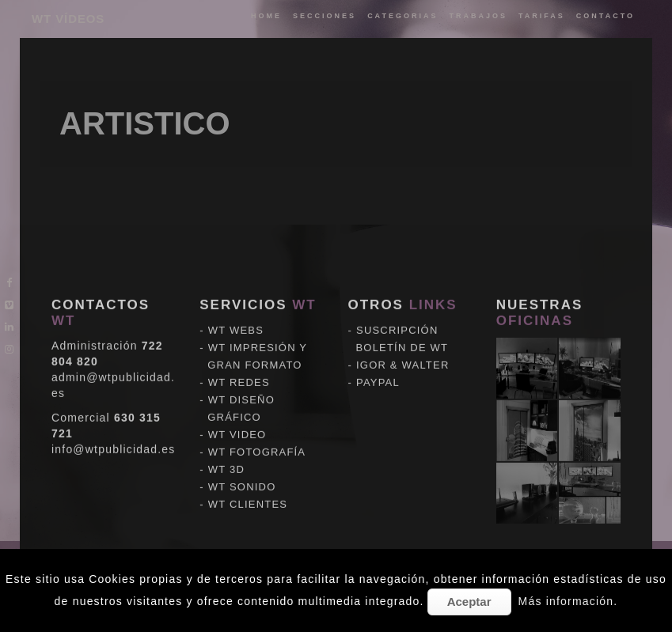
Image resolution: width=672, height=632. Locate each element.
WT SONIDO (242, 464)
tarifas (542, 16)
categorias (402, 16)
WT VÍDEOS (68, 19)
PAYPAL (378, 360)
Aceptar (469, 602)
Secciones (325, 16)
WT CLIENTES (248, 481)
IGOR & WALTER (402, 342)
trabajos (478, 16)
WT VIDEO (237, 412)
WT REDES (239, 360)
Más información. (568, 601)
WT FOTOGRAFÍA (257, 429)
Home (266, 16)
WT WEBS (236, 307)
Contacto (606, 16)
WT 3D (226, 447)
